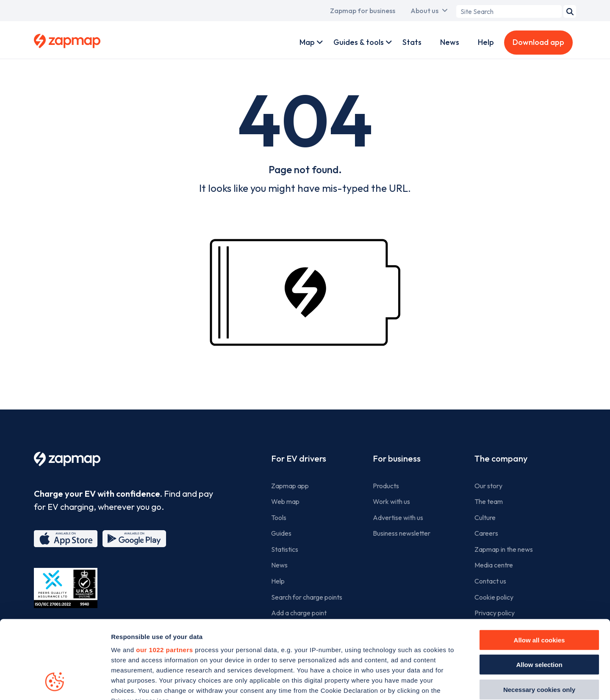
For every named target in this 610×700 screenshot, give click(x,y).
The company (501, 458)
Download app (538, 42)
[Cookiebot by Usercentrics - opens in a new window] (55, 683)
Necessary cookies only (539, 619)
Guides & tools (359, 42)
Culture (485, 517)
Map (307, 42)
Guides (281, 533)
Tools (279, 517)
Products (386, 486)
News (450, 42)
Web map (285, 501)
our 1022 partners (164, 579)
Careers (486, 533)
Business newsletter (402, 533)
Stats (412, 42)
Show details (479, 683)
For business (397, 458)
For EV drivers (299, 458)
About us (424, 11)
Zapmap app (290, 486)
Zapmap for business (363, 11)
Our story (488, 486)
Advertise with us (398, 517)
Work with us (391, 501)
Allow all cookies (539, 569)
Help (486, 42)
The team (489, 501)
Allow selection (539, 594)
